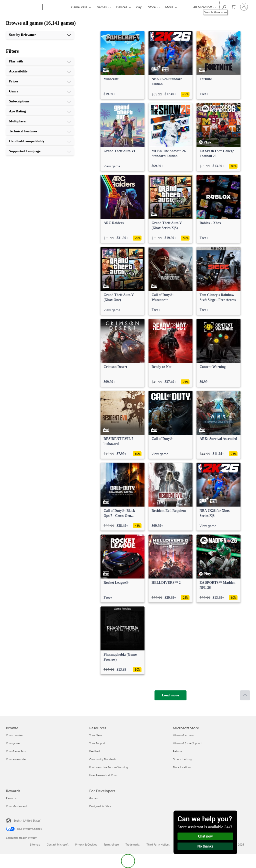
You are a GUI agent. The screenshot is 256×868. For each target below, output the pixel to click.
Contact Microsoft (58, 844)
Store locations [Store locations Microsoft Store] (182, 767)
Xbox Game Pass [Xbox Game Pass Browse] (16, 751)
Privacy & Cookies (86, 844)
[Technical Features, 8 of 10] (40, 131)
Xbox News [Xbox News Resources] (96, 735)
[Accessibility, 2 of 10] (40, 71)
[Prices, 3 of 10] (40, 81)
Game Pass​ (79, 7)
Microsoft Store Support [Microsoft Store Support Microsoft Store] (187, 743)
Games (102, 7)
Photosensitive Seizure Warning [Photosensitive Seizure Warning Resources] (108, 767)
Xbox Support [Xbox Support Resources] (97, 743)
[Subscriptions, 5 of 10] (40, 101)
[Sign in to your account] (244, 7)
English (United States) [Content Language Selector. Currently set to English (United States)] (27, 820)
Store (152, 7)
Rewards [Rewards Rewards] (11, 798)
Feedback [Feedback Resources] (95, 751)
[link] (122, 65)
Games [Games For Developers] (93, 798)
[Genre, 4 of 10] (40, 91)
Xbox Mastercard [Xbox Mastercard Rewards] (16, 806)
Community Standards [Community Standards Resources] (103, 759)
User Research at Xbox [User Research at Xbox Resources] (103, 775)
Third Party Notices (158, 844)
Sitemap (35, 844)
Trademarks (133, 844)
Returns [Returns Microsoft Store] (177, 751)
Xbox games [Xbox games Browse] (13, 743)
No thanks (205, 846)
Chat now (205, 836)
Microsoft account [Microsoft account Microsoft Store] (184, 735)
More (169, 7)
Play (139, 7)
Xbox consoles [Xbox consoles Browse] (14, 735)
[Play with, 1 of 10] (40, 61)
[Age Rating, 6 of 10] (40, 111)
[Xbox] (56, 7)
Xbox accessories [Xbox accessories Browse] (16, 759)
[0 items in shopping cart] (233, 6)
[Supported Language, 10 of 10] (40, 151)
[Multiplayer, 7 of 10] (40, 121)
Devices (122, 7)
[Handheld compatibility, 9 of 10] (40, 141)
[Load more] (170, 695)
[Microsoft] (23, 7)
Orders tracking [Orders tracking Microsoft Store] (182, 759)
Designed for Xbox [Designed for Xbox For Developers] (100, 806)
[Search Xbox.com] (224, 6)
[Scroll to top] (245, 695)
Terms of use (111, 844)
